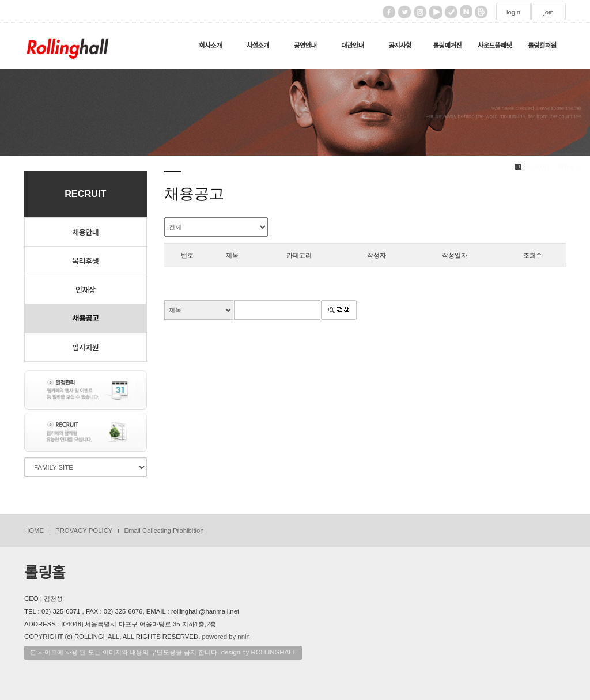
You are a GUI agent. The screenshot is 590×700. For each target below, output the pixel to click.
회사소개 (210, 46)
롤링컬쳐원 (542, 46)
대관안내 (353, 46)
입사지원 (85, 347)
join (549, 12)
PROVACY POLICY (84, 531)
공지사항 (400, 46)
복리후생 (85, 261)
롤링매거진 (447, 46)
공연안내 (305, 46)
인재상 (85, 290)
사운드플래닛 (495, 46)
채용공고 (85, 318)
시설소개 (258, 46)
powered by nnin (226, 637)
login (513, 12)
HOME (34, 531)
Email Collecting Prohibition (164, 531)
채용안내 (85, 232)
